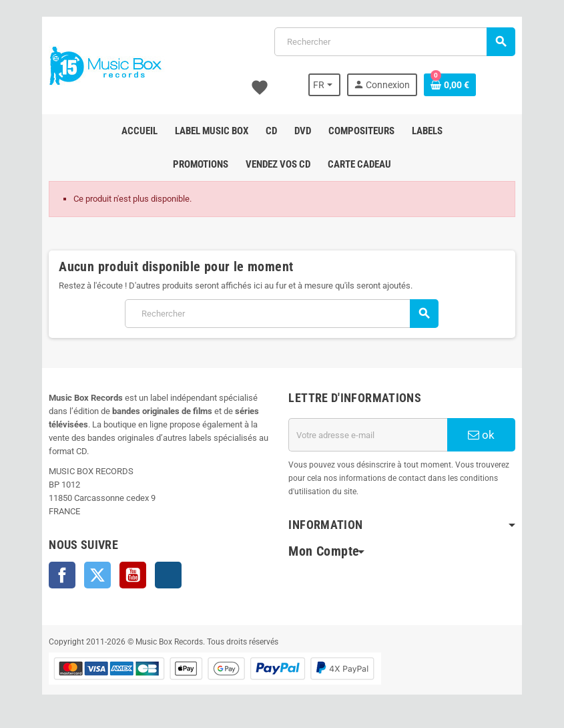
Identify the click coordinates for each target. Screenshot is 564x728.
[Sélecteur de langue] (325, 85)
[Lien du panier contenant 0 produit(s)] (451, 85)
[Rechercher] (395, 42)
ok (482, 435)
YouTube (133, 575)
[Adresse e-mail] (368, 435)
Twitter (97, 575)
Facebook (62, 575)
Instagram (168, 575)
